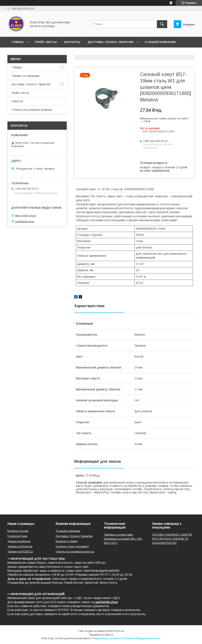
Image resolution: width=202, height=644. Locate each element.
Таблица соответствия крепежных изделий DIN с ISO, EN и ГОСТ (123, 539)
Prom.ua (119, 631)
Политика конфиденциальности (142, 638)
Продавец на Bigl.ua (101, 635)
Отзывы (40, 53)
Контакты (72, 42)
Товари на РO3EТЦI (20, 552)
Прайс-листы (46, 42)
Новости (18, 53)
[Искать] (162, 24)
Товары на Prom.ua (20, 546)
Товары (17, 42)
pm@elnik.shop (25, 221)
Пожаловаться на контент (106, 638)
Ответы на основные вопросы (80, 53)
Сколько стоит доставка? (72, 546)
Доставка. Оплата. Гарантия (110, 42)
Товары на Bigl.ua (19, 541)
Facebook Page (17, 536)
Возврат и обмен (67, 541)
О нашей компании (160, 42)
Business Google (18, 531)
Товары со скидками (25, 76)
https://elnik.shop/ (26, 216)
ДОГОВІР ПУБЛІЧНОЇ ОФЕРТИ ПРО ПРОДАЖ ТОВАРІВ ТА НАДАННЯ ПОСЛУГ (172, 539)
